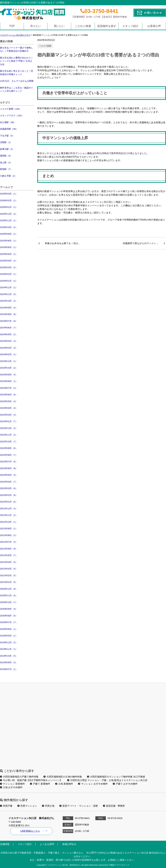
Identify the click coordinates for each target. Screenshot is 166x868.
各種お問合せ (69, 844)
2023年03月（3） (9, 415)
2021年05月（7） (9, 555)
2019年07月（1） (9, 669)
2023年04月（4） (9, 408)
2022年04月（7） (9, 482)
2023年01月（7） (9, 421)
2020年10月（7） (9, 602)
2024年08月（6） (9, 314)
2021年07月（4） (9, 542)
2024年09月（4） (9, 308)
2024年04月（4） (9, 341)
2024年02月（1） (9, 354)
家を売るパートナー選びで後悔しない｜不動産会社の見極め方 (17, 49)
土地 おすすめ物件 (11, 787)
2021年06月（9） (9, 549)
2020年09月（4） (9, 609)
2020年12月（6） (9, 589)
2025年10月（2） (9, 227)
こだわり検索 (83, 26)
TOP (12, 26)
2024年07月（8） (9, 321)
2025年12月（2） (9, 214)
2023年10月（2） (9, 368)
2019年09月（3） (9, 662)
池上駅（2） (6, 162)
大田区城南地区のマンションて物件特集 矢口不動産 (116, 777)
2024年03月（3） (9, 348)
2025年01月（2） (9, 281)
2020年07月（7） (9, 622)
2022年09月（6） (9, 448)
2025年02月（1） (9, 274)
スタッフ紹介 (130, 26)
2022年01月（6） (9, 502)
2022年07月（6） (9, 462)
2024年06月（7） (9, 328)
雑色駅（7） (6, 169)
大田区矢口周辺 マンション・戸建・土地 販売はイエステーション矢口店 (107, 780)
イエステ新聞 (45, 46)
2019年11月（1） (9, 649)
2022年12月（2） (9, 428)
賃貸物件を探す (107, 26)
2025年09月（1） (9, 234)
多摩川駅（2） (7, 149)
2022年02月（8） (9, 495)
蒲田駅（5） (6, 156)
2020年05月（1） (9, 636)
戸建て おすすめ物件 (125, 784)
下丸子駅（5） (7, 136)
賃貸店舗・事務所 (114, 806)
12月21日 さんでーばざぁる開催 (17, 81)
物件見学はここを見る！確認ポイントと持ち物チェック (17, 89)
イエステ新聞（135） (11, 109)
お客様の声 (154, 26)
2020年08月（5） (9, 616)
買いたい (59, 26)
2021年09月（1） (9, 529)
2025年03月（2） (9, 267)
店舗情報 (5, 844)
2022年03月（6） (9, 488)
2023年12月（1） (9, 361)
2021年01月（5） (9, 582)
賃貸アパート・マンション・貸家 (79, 806)
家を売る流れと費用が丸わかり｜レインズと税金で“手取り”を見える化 (17, 61)
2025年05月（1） (9, 254)
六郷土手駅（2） (8, 176)
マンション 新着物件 (12, 784)
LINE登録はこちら (30, 831)
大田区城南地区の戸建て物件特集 (19, 777)
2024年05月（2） (9, 334)
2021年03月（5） (9, 569)
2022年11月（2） (9, 435)
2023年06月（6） (9, 395)
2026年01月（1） (9, 207)
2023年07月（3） (9, 388)
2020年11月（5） (9, 595)
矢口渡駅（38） (8, 122)
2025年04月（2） (9, 261)
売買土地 (48, 806)
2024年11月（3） (9, 294)
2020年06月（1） (9, 629)
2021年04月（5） (9, 562)
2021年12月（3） (9, 509)
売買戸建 (6, 806)
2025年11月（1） (9, 220)
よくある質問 (47, 844)
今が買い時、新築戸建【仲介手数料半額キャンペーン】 (31, 780)
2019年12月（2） (9, 642)
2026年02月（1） (9, 200)
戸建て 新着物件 (40, 784)
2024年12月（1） (9, 287)
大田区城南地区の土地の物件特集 (63, 777)
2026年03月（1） (9, 194)
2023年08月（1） (9, 381)
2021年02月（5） (9, 575)
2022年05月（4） (9, 475)
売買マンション (27, 806)
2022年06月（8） (9, 468)
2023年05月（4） (9, 401)
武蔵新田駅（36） (9, 129)
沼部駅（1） (6, 142)
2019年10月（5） (9, 656)
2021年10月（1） (9, 522)
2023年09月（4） (9, 375)
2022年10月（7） (9, 442)
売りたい (36, 26)
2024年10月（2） (9, 301)
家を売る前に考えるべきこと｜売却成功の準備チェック (17, 73)
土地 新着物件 (64, 784)
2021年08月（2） (9, 535)
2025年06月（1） (9, 247)
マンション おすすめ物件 (93, 784)
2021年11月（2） (9, 515)
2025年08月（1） (9, 241)
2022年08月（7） (9, 455)
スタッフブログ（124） (12, 116)
